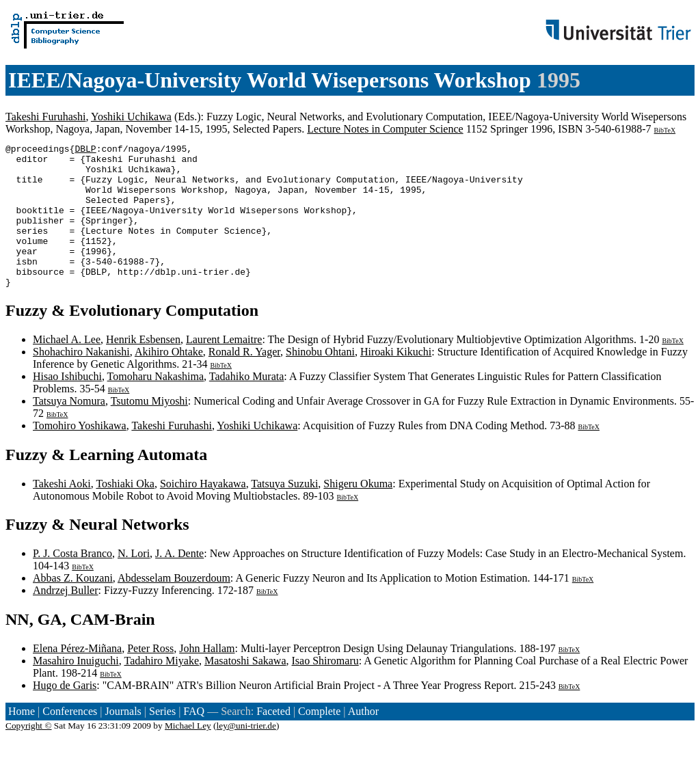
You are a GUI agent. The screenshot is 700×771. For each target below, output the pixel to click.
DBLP (85, 150)
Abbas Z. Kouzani (73, 607)
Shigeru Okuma (358, 512)
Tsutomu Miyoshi (149, 430)
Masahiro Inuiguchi (76, 689)
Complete (319, 740)
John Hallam (207, 677)
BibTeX (665, 130)
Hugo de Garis (65, 714)
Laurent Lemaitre (224, 368)
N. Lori (134, 582)
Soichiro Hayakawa (203, 512)
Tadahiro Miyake (161, 689)
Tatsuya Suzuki (284, 512)
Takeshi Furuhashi (46, 117)
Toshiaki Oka (125, 512)
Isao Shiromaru (325, 689)
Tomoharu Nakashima (156, 405)
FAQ (194, 740)
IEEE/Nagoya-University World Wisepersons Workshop (270, 80)
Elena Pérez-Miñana (77, 677)
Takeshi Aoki (62, 512)
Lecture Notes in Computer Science (385, 129)
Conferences (70, 740)
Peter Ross (150, 677)
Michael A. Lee (67, 368)
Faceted (273, 740)
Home (22, 740)
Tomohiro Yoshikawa (80, 454)
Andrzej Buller (66, 619)
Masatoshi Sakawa (245, 689)
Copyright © (29, 754)
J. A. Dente (179, 582)
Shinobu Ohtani (320, 380)
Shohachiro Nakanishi (81, 380)
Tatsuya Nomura (69, 430)
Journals (123, 740)
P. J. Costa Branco (72, 582)
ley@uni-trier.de (246, 754)
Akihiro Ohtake (169, 380)
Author (363, 740)
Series (162, 740)
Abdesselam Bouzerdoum (174, 607)
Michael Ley (188, 754)
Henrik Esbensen (143, 368)
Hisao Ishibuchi (67, 405)
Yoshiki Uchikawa (131, 117)
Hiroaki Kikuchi (396, 380)
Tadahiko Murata (247, 405)
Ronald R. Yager (244, 380)
